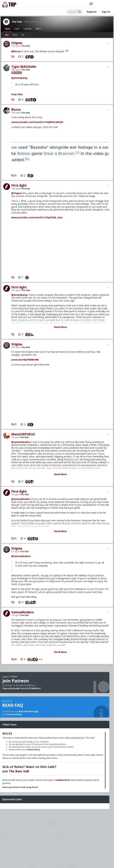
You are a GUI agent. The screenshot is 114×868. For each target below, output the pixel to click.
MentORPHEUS (23, 434)
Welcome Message (28, 711)
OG (23, 35)
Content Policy (14, 714)
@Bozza (16, 51)
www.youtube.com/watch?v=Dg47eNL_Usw (37, 217)
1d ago (15, 437)
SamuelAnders (22, 612)
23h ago (15, 347)
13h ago (15, 46)
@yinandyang (19, 78)
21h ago (15, 290)
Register (92, 12)
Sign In (106, 12)
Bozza (16, 109)
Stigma (17, 43)
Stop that (17, 94)
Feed (8, 29)
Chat (17, 29)
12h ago (15, 189)
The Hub (17, 22)
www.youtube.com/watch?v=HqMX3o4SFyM (37, 122)
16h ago (15, 70)
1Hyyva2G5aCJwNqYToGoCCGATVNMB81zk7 (22, 688)
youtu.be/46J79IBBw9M (25, 360)
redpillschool (63, 780)
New (15, 35)
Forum (28, 29)
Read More (60, 327)
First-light (19, 185)
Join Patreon (16, 681)
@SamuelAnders (21, 442)
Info (38, 29)
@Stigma (17, 193)
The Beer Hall (19, 771)
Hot (7, 35)
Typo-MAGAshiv (24, 67)
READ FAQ (13, 705)
